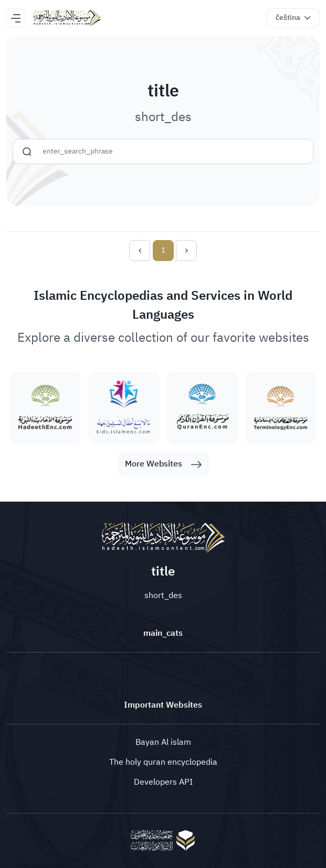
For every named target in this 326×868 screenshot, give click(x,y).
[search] (27, 151)
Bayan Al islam (163, 742)
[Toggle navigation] (16, 18)
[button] (293, 18)
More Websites (163, 464)
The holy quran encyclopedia (163, 762)
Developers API (163, 782)
